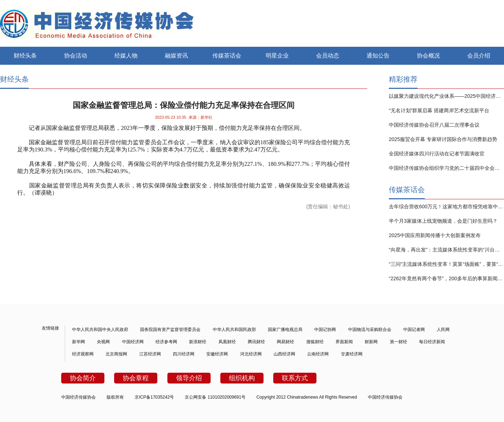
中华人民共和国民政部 (234, 330)
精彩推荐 (403, 79)
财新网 (371, 342)
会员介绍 (479, 56)
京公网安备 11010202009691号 (215, 397)
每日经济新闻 (432, 342)
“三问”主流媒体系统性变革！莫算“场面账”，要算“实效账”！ (446, 264)
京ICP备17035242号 (154, 397)
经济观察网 (83, 354)
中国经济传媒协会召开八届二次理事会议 (434, 125)
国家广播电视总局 (285, 330)
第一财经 (399, 342)
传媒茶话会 (227, 56)
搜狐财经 (315, 342)
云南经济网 (318, 354)
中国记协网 (325, 330)
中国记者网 (414, 330)
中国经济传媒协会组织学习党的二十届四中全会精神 (446, 168)
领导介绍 (189, 378)
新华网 (78, 342)
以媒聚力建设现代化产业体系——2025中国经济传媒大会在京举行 (446, 96)
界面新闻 (344, 342)
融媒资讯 (176, 56)
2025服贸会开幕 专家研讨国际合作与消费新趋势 (443, 139)
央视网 (103, 342)
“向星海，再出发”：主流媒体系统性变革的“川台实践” (446, 250)
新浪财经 (198, 342)
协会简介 (83, 378)
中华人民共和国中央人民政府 (100, 330)
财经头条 (25, 56)
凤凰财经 (227, 342)
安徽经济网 (217, 354)
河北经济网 (251, 354)
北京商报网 (116, 354)
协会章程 (136, 378)
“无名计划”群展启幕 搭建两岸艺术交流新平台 (439, 110)
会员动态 (328, 56)
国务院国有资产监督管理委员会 (170, 330)
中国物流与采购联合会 (370, 330)
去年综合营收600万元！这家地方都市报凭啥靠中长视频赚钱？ (446, 207)
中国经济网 (133, 342)
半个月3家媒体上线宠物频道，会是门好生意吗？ (443, 221)
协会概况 (428, 56)
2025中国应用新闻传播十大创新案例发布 (435, 235)
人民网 (443, 330)
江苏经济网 (150, 354)
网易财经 (285, 342)
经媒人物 (126, 56)
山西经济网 (284, 354)
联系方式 (295, 378)
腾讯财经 (256, 342)
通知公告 (378, 56)
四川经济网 (184, 354)
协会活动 (76, 56)
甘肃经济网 (352, 354)
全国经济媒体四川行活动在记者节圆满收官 (437, 154)
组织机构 (242, 378)
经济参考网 (166, 342)
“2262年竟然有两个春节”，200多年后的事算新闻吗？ (446, 278)
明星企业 (277, 56)
